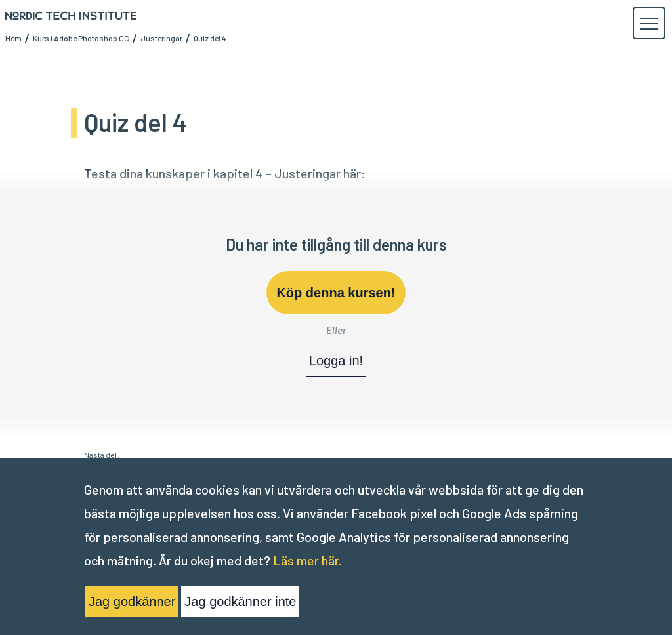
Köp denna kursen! (336, 293)
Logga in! (336, 361)
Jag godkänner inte (240, 602)
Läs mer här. (307, 560)
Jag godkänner (132, 602)
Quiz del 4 (210, 38)
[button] (648, 24)
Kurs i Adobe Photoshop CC (81, 38)
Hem (13, 38)
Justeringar (161, 38)
